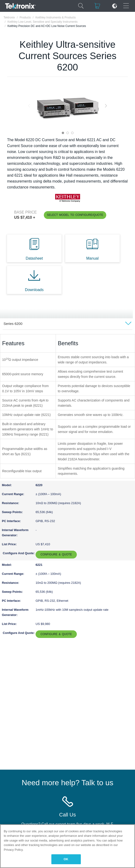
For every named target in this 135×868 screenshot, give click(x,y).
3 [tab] (72, 133)
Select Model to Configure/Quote (75, 215)
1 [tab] (63, 133)
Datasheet (34, 258)
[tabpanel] (68, 106)
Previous (29, 106)
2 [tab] (68, 133)
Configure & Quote (56, 554)
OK (66, 859)
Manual (92, 258)
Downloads (34, 290)
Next (106, 106)
